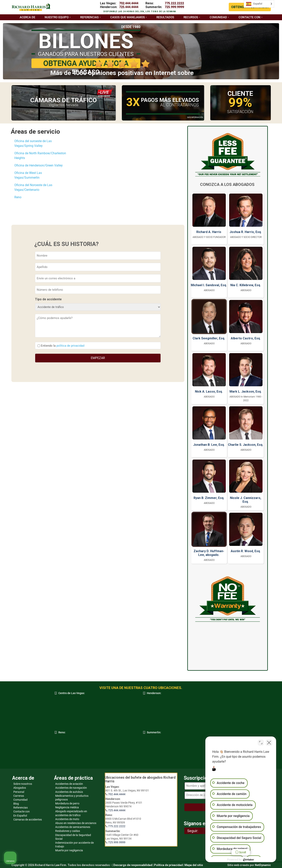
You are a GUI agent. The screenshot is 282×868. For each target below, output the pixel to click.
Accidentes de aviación (69, 784)
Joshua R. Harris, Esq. (246, 232)
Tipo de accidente (48, 299)
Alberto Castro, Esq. (246, 338)
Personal (19, 792)
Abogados (20, 788)
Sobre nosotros (23, 784)
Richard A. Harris (209, 232)
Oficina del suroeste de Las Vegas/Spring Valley (33, 143)
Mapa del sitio (194, 865)
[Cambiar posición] (261, 743)
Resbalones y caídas (68, 831)
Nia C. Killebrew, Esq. (246, 285)
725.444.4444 (129, 7)
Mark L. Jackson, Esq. (246, 392)
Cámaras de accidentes (28, 820)
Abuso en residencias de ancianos (76, 823)
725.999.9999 (174, 7)
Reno (18, 197)
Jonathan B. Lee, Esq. (209, 445)
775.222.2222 (174, 3)
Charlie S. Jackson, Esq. (246, 445)
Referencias (89, 17)
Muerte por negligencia (69, 850)
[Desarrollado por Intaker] (249, 860)
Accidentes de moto (67, 819)
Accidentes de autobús (69, 792)
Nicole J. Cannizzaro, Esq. (246, 500)
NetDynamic (263, 865)
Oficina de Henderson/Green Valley (39, 165)
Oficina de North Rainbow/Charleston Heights (40, 156)
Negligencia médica (67, 807)
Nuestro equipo (57, 17)
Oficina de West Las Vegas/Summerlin (28, 175)
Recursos (191, 17)
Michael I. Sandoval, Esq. (209, 285)
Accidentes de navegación (71, 788)
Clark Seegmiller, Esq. (209, 338)
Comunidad (218, 17)
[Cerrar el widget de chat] (269, 743)
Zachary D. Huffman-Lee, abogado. (209, 553)
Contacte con (249, 17)
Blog (16, 804)
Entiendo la (63, 346)
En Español (20, 816)
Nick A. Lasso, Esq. (209, 392)
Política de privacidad (168, 865)
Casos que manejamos (128, 17)
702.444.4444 (129, 3)
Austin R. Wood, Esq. (246, 551)
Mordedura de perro (67, 803)
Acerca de (27, 17)
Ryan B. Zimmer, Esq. (209, 498)
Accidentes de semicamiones (73, 827)
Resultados (165, 17)
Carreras (19, 796)
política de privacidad (70, 346)
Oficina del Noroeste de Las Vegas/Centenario (33, 187)
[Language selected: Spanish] (259, 4)
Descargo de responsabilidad (133, 865)
